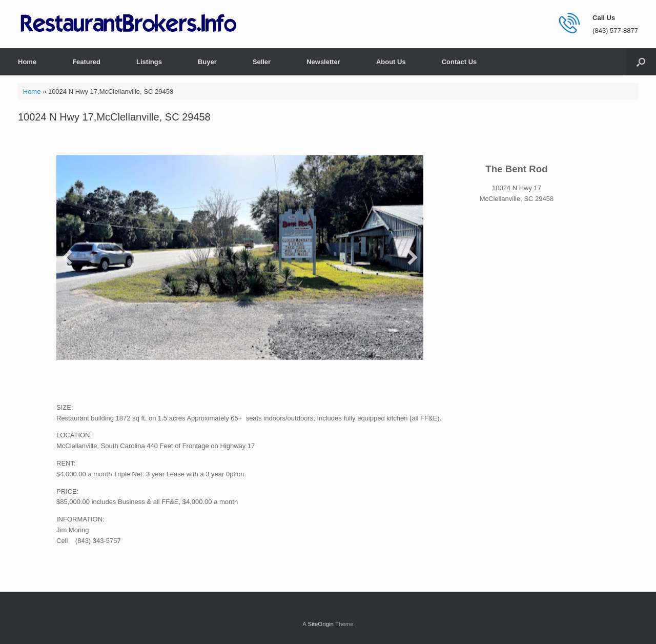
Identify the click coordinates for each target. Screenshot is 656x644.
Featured (86, 62)
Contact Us (459, 62)
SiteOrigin (321, 624)
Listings (149, 62)
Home (27, 62)
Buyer (207, 62)
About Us (391, 62)
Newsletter (323, 62)
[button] (641, 62)
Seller (262, 62)
